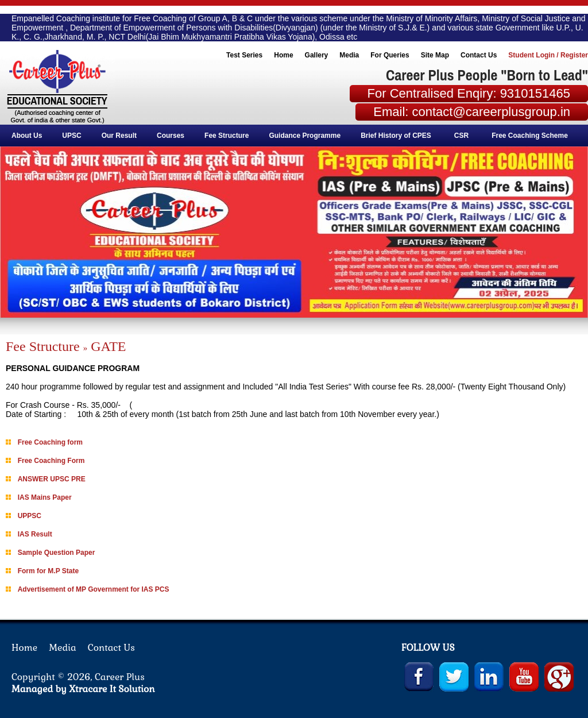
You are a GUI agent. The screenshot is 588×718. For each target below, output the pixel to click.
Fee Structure (229, 136)
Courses (173, 136)
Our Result (121, 136)
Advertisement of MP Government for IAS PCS (94, 589)
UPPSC (30, 516)
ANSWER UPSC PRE (52, 479)
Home (283, 55)
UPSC (74, 136)
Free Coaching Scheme (531, 136)
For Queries (390, 55)
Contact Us (479, 55)
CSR (461, 136)
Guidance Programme (307, 136)
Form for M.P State (48, 571)
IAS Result (35, 534)
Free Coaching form (50, 442)
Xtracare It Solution (112, 689)
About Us (29, 136)
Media (349, 55)
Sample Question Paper (57, 553)
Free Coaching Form (51, 461)
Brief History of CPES (396, 136)
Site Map (435, 55)
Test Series (244, 55)
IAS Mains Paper (45, 497)
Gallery (317, 55)
